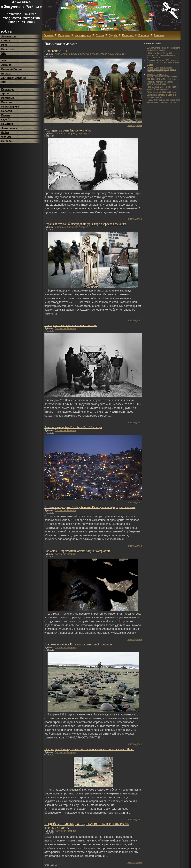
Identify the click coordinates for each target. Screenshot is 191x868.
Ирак (4, 45)
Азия (4, 61)
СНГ (4, 82)
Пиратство (8, 49)
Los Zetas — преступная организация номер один (77, 551)
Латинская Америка (14, 78)
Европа (6, 73)
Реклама (159, 35)
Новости (7, 111)
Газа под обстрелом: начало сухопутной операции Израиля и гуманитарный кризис (161, 70)
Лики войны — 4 (56, 51)
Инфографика (10, 107)
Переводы (8, 89)
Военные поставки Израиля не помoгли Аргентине (78, 644)
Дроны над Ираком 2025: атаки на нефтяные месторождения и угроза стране (163, 62)
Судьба (6, 119)
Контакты (144, 35)
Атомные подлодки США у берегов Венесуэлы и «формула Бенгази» (90, 507)
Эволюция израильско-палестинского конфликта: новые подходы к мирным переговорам (162, 77)
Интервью (8, 98)
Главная (49, 35)
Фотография (9, 128)
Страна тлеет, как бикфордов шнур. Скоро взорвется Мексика (85, 224)
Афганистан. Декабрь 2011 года (161, 92)
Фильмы (7, 137)
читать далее (135, 125)
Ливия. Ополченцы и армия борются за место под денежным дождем (163, 101)
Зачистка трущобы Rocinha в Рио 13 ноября (73, 427)
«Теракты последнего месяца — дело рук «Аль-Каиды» (161, 83)
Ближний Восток (12, 69)
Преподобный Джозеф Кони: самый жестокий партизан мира (163, 88)
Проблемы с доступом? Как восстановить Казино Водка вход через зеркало (162, 55)
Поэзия (6, 115)
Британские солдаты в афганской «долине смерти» (162, 96)
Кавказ (6, 40)
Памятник (8, 124)
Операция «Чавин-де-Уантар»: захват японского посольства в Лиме (89, 749)
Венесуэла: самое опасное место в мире (71, 325)
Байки (5, 132)
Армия (5, 94)
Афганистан (9, 36)
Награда (7, 141)
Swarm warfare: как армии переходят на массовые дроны (163, 49)
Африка (6, 65)
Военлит (7, 102)
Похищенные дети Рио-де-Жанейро (68, 130)
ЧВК (4, 53)
